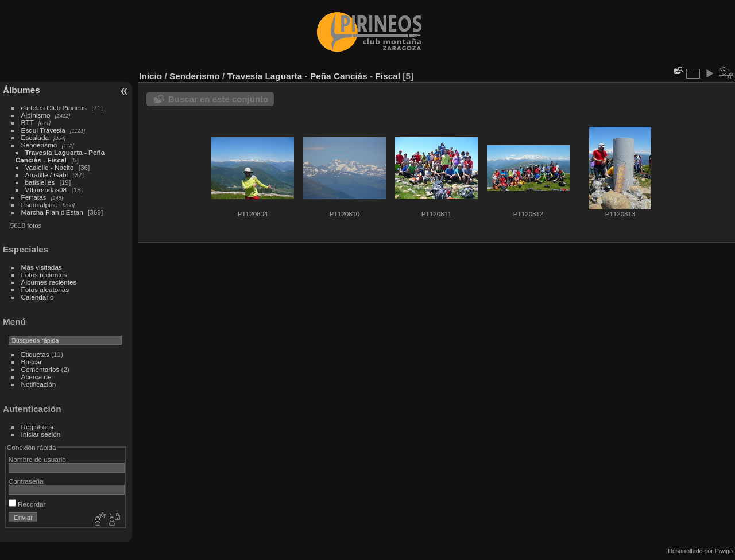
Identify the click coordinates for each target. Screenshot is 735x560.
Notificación (39, 384)
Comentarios (40, 369)
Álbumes (22, 90)
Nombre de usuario (37, 459)
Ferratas (34, 197)
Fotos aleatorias (45, 289)
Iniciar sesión (41, 434)
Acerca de (36, 377)
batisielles (40, 182)
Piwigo (724, 551)
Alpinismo (36, 115)
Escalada (35, 137)
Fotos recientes (44, 275)
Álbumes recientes (49, 282)
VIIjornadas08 (46, 190)
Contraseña (26, 481)
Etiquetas (35, 354)
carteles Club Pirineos (54, 108)
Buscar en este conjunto (218, 99)
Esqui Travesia (43, 130)
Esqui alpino (40, 205)
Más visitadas (42, 267)
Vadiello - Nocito (50, 167)
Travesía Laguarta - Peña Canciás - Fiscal (60, 156)
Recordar (27, 504)
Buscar (32, 362)
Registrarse (38, 427)
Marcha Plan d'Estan (52, 212)
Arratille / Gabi (47, 175)
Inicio (150, 76)
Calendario (38, 297)
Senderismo (39, 145)
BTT (28, 122)
